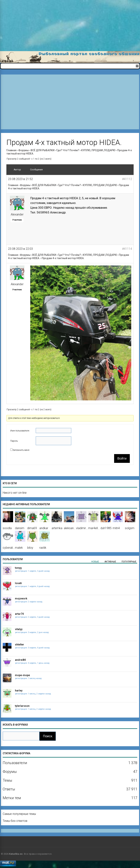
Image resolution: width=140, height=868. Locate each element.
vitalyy (19, 629)
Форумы (24, 150)
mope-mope (22, 675)
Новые (95, 562)
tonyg (18, 568)
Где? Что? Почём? (68, 150)
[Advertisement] (70, 26)
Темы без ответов (15, 821)
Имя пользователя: (20, 431)
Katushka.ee (16, 854)
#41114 (127, 249)
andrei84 (20, 660)
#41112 (127, 179)
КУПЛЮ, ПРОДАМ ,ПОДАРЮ (98, 150)
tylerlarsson (22, 706)
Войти (122, 458)
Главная (11, 150)
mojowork (21, 599)
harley (19, 691)
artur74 (19, 614)
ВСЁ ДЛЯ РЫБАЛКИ (43, 150)
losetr (19, 583)
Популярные (129, 562)
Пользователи (13, 559)
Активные (110, 562)
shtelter (20, 645)
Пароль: (14, 441)
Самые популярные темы (19, 814)
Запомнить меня (21, 450)
